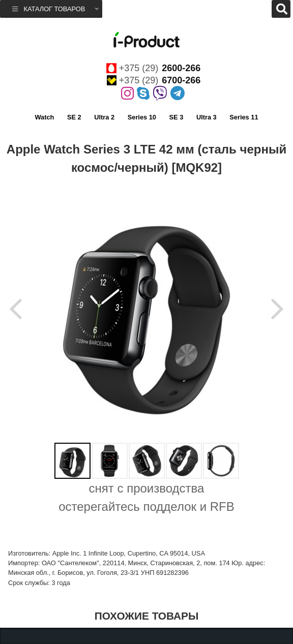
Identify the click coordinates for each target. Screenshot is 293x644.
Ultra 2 (104, 117)
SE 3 (177, 117)
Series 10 (142, 117)
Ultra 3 (207, 117)
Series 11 (244, 117)
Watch (44, 117)
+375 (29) (154, 68)
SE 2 (74, 117)
